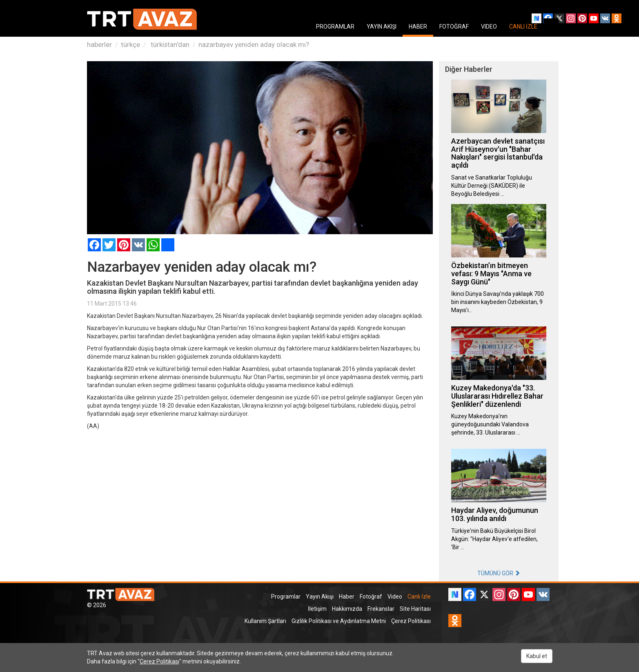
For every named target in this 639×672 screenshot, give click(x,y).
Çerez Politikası (411, 621)
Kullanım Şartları (265, 621)
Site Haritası (415, 609)
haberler (99, 44)
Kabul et (537, 656)
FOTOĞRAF (454, 27)
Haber (347, 597)
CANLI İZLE (523, 27)
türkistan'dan (169, 44)
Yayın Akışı (320, 597)
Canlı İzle (419, 597)
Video (395, 597)
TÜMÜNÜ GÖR (499, 573)
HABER (418, 27)
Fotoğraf (371, 597)
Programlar (286, 597)
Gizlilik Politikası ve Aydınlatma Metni (339, 621)
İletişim (317, 609)
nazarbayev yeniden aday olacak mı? (254, 44)
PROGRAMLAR (335, 27)
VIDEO (489, 27)
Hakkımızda (347, 609)
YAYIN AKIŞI (382, 27)
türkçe (130, 44)
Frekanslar (381, 609)
